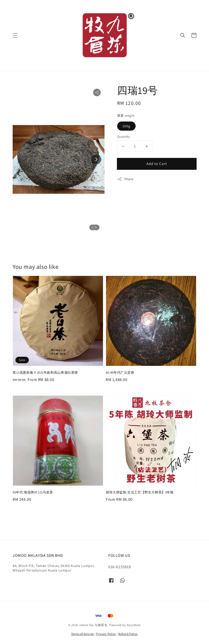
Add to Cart (157, 164)
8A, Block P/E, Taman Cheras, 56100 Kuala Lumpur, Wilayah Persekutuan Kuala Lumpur (54, 568)
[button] (15, 35)
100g (126, 126)
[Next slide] (96, 159)
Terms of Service (82, 634)
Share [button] (125, 179)
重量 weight (126, 116)
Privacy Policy (106, 634)
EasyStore (134, 625)
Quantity (123, 137)
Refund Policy (128, 634)
